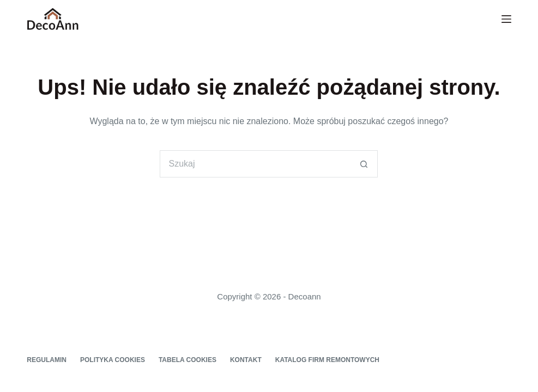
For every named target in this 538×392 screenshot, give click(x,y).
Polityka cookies (113, 360)
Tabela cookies (188, 360)
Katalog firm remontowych (327, 360)
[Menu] (506, 19)
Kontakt (246, 360)
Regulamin (47, 360)
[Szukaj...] (255, 164)
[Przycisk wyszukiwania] (364, 164)
